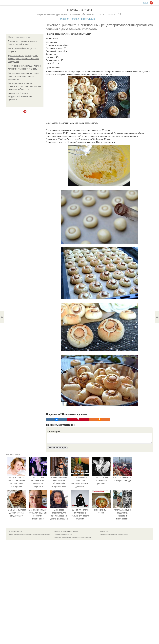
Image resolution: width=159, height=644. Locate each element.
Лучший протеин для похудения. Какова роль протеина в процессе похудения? (24, 59)
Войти (146, 3)
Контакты (57, 531)
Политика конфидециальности (63, 534)
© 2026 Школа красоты (15, 531)
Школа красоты (79, 10)
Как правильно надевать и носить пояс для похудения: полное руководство (24, 76)
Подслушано (88, 19)
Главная (65, 19)
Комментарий (54, 431)
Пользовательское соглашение (70, 531)
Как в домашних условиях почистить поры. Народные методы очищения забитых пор (24, 86)
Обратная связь (104, 531)
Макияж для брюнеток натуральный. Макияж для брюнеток (20, 96)
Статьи (75, 19)
